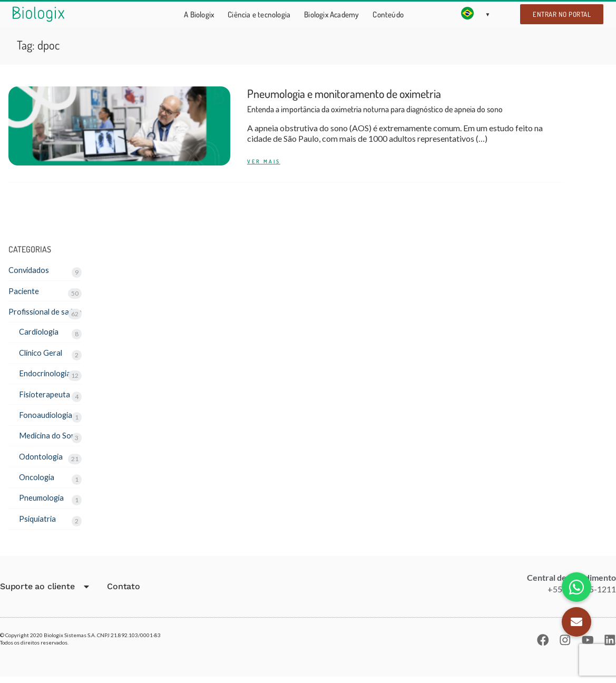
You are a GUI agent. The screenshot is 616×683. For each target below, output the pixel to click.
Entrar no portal (562, 14)
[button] (576, 622)
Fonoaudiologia (47, 418)
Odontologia (42, 461)
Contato (124, 593)
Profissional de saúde (47, 313)
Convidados (30, 270)
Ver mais (264, 162)
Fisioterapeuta (45, 397)
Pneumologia (43, 503)
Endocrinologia (46, 376)
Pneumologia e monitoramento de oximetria (375, 101)
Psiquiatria (38, 524)
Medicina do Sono (51, 440)
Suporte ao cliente (45, 593)
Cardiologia (40, 334)
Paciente (24, 291)
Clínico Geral (42, 355)
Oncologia (38, 482)
